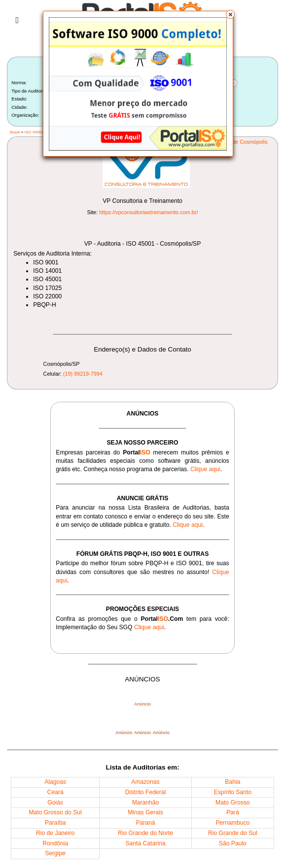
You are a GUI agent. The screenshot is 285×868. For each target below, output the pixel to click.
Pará (233, 812)
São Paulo (233, 843)
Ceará (55, 792)
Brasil (15, 132)
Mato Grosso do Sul (55, 812)
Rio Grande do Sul (233, 833)
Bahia (232, 782)
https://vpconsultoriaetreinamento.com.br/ (148, 212)
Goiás (55, 803)
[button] (230, 14)
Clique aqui (205, 469)
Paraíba (55, 823)
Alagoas (55, 782)
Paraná (145, 823)
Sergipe (55, 853)
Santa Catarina (145, 843)
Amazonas (145, 782)
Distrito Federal (145, 792)
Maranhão (146, 803)
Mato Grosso (233, 803)
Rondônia (55, 843)
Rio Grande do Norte (145, 833)
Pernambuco (232, 823)
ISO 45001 (34, 132)
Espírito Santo (233, 792)
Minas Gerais (145, 812)
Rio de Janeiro (55, 833)
